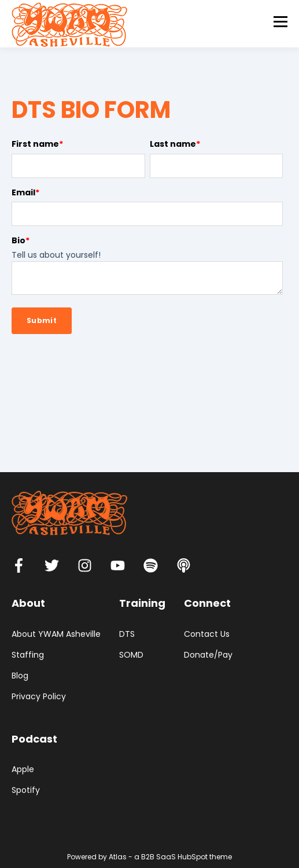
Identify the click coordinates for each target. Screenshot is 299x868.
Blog (20, 676)
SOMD (131, 655)
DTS (127, 634)
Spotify (26, 790)
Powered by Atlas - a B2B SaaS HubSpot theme (149, 857)
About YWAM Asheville (56, 634)
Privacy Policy (39, 697)
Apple (23, 769)
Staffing (28, 655)
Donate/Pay (208, 655)
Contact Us (207, 634)
